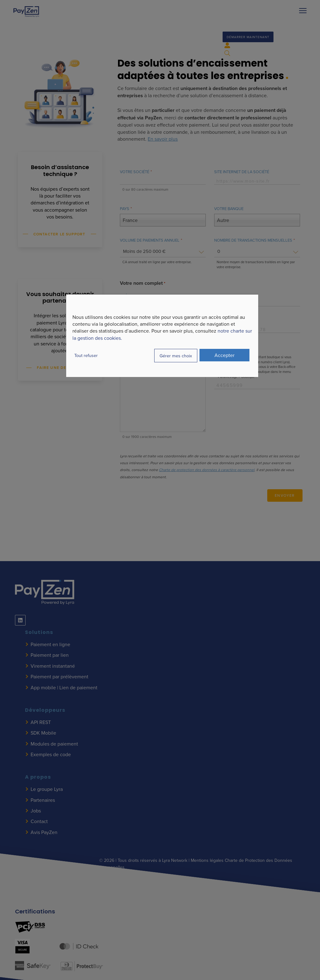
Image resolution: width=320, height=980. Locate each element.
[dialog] (162, 336)
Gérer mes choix (176, 356)
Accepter (224, 355)
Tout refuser (86, 355)
